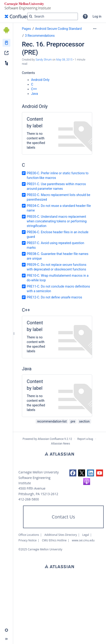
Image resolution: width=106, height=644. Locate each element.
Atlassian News (60, 444)
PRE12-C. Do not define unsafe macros (54, 297)
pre (73, 421)
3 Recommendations (40, 36)
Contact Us (63, 517)
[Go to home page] (19, 16)
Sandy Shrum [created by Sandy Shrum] (44, 60)
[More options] (95, 29)
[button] (85, 16)
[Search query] (53, 16)
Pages (26, 29)
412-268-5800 (29, 499)
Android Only (40, 80)
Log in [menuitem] (97, 16)
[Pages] (6, 43)
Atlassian (59, 454)
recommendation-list (52, 421)
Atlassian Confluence (51, 439)
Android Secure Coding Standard (58, 29)
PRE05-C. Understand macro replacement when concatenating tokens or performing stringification (57, 221)
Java (35, 94)
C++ (34, 89)
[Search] (31, 16)
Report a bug (85, 439)
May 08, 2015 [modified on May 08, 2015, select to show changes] (64, 60)
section (84, 421)
